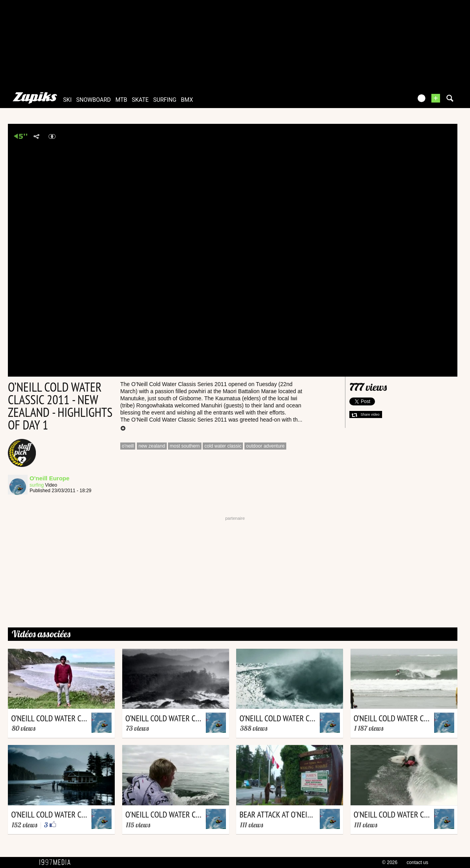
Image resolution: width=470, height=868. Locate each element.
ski (67, 100)
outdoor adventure (265, 446)
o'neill (128, 446)
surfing (165, 100)
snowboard (93, 100)
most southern (185, 446)
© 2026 (390, 862)
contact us (417, 862)
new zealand (152, 446)
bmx (187, 100)
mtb (121, 100)
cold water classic (223, 446)
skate (140, 100)
